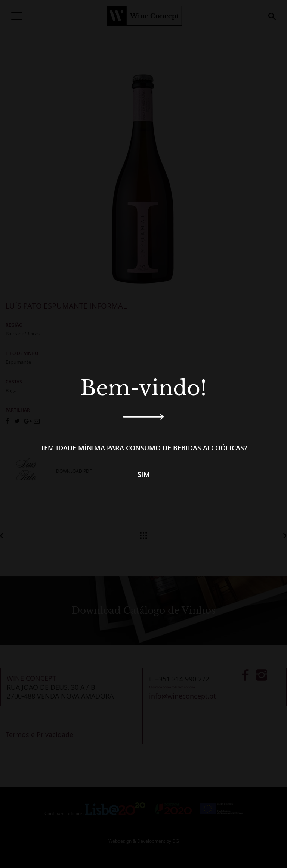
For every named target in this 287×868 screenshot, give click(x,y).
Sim (144, 474)
